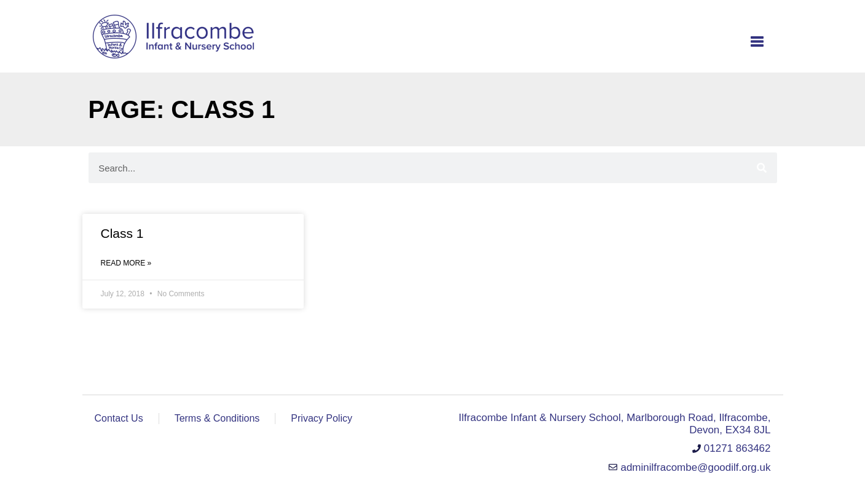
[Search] (762, 168)
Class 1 (122, 233)
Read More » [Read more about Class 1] (126, 263)
